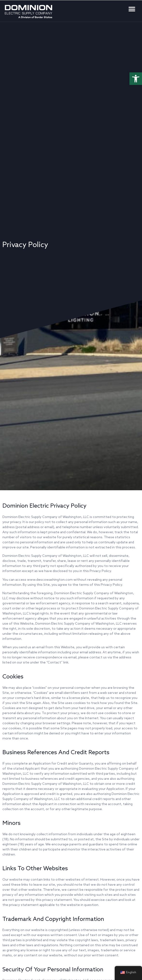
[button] (136, 79)
